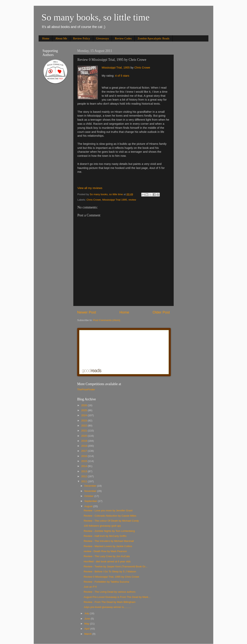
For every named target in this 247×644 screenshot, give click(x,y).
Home (46, 38)
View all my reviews (90, 188)
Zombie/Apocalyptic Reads (154, 38)
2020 (85, 436)
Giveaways (103, 38)
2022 (85, 426)
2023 (85, 421)
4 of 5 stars (122, 76)
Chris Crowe (142, 68)
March (88, 634)
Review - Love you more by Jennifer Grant (108, 511)
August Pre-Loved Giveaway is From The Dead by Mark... (117, 597)
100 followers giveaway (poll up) (102, 526)
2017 (85, 451)
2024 (85, 415)
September (91, 501)
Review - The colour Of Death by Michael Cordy (111, 521)
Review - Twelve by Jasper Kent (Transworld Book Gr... (116, 566)
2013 (85, 471)
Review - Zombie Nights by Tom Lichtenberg (109, 531)
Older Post (161, 312)
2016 (85, 456)
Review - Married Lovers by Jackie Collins (108, 546)
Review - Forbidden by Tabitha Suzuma (106, 582)
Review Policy (82, 38)
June (88, 619)
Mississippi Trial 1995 (115, 200)
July (87, 613)
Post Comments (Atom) (107, 320)
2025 (85, 410)
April (87, 629)
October (89, 496)
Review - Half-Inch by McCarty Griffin (105, 536)
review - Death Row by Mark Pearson (105, 551)
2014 (85, 466)
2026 (85, 405)
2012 (85, 476)
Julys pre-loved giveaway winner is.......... (107, 607)
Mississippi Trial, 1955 (116, 68)
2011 (85, 481)
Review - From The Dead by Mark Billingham (110, 602)
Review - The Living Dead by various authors (110, 592)
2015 (85, 461)
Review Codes (123, 38)
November (91, 491)
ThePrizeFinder (86, 389)
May (87, 624)
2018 (85, 446)
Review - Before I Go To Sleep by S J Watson (110, 572)
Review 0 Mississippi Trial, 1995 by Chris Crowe (111, 577)
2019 (85, 441)
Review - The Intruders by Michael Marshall (109, 541)
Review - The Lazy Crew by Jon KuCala (107, 556)
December (91, 486)
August (89, 506)
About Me (61, 38)
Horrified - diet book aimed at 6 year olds (107, 561)
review (132, 200)
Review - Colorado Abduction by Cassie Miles (110, 516)
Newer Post (87, 312)
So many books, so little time (96, 17)
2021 (85, 431)
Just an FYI (90, 587)
